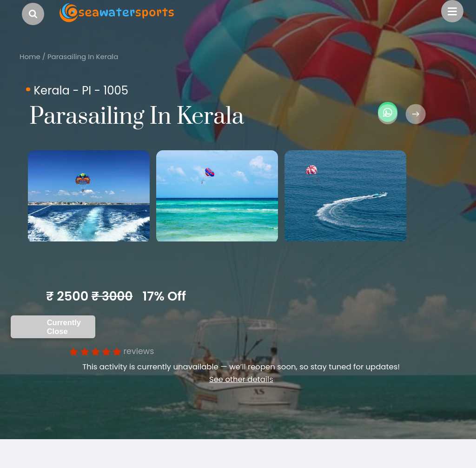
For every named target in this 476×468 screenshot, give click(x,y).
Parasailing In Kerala (83, 57)
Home (30, 57)
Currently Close (64, 357)
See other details (241, 409)
